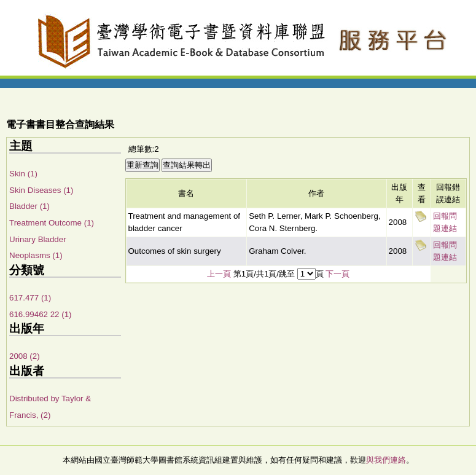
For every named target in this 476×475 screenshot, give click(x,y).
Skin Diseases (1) (41, 190)
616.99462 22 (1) (41, 314)
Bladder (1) (29, 206)
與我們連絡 (386, 460)
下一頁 (337, 274)
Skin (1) (23, 174)
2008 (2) (25, 356)
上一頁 (219, 274)
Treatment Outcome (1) (52, 223)
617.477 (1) (30, 298)
